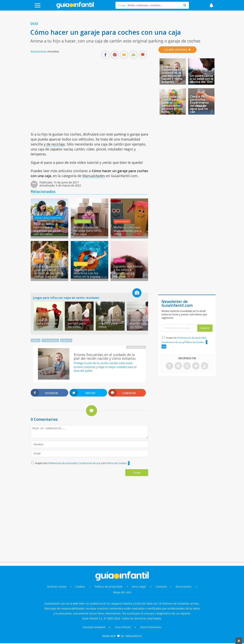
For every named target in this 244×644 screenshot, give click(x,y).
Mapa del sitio (122, 592)
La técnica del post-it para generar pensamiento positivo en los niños (172, 104)
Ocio (34, 24)
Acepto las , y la (81, 463)
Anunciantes (184, 587)
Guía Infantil (123, 627)
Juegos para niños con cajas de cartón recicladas (66, 298)
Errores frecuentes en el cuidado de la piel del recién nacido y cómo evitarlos (173, 74)
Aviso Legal (139, 587)
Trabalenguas (50, 340)
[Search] (185, 5)
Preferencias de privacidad (62, 463)
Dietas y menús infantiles (48, 218)
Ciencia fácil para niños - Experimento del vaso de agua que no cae (199, 104)
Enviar (137, 473)
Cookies (81, 587)
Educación (81, 264)
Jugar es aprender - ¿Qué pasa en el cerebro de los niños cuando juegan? (48, 271)
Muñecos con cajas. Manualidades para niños (127, 231)
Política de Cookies (116, 463)
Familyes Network (94, 627)
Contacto (161, 587)
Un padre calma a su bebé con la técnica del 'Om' (202, 79)
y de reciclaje (54, 144)
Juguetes (119, 260)
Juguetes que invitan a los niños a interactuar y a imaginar (128, 271)
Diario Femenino (151, 627)
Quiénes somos (57, 587)
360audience (133, 636)
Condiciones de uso (89, 463)
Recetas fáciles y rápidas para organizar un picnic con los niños (47, 229)
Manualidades (94, 176)
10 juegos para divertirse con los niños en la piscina (87, 273)
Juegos (39, 260)
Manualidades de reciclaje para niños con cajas (88, 231)
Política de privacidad (109, 587)
